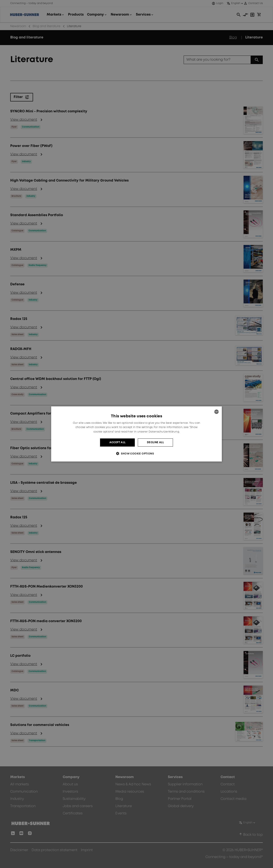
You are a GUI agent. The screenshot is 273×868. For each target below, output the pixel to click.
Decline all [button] (155, 442)
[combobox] (216, 412)
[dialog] (136, 434)
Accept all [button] (118, 442)
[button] (136, 454)
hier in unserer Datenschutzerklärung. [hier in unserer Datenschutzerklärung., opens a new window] (154, 432)
